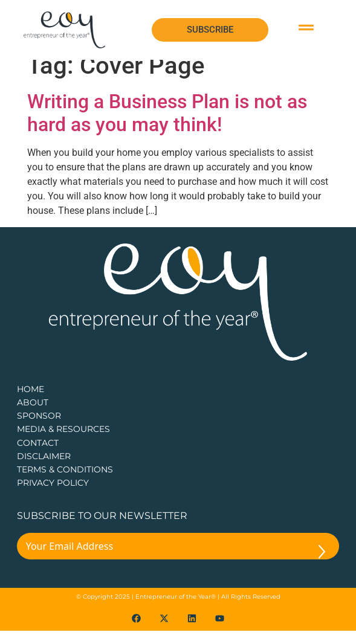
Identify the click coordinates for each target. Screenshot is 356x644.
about (33, 416)
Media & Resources (63, 442)
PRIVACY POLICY (53, 496)
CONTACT (38, 456)
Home (31, 402)
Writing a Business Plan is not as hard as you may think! (167, 126)
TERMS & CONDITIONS (65, 483)
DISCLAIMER (44, 469)
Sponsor (39, 429)
